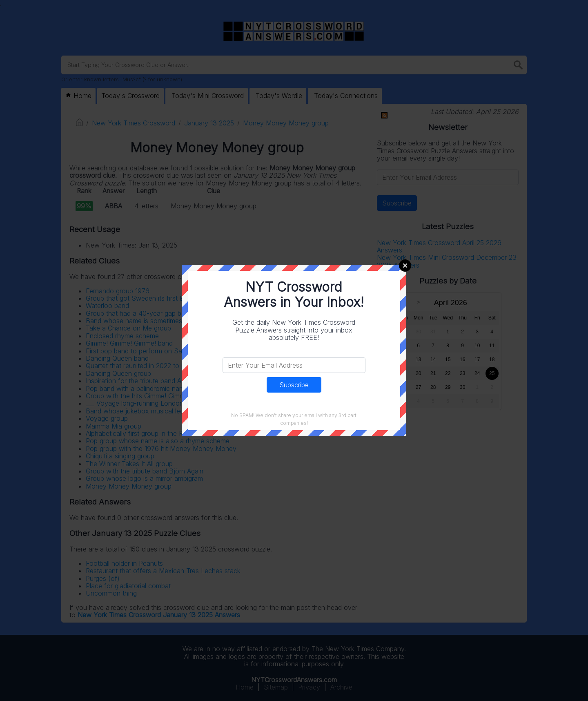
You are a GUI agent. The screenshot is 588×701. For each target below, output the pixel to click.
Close (405, 266)
